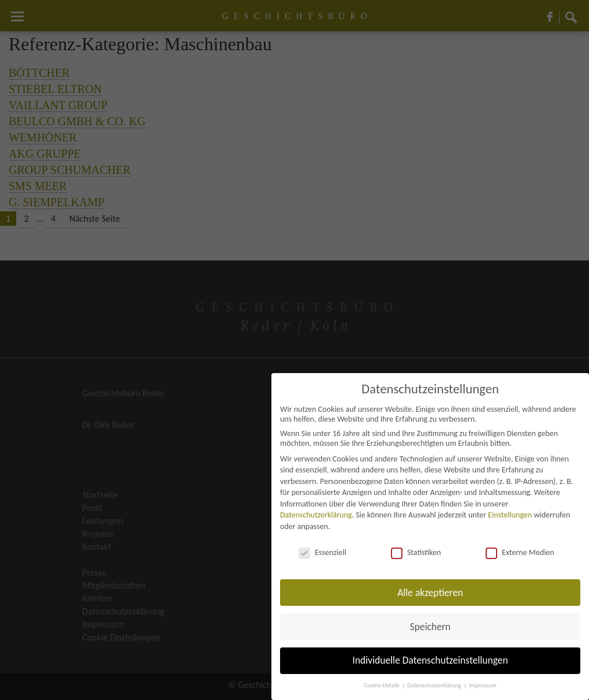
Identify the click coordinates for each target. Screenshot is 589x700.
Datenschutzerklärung (316, 515)
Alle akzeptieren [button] (430, 593)
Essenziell (322, 552)
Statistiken (416, 552)
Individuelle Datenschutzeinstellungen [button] (430, 660)
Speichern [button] (430, 627)
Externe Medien (520, 552)
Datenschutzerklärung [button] (435, 685)
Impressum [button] (482, 685)
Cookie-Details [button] (382, 685)
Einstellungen (510, 515)
